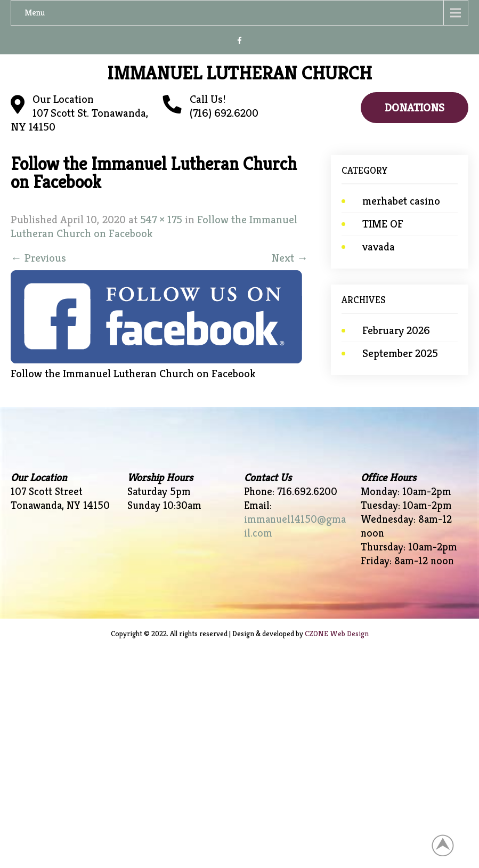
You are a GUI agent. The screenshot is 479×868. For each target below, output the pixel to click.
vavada (379, 247)
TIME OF (383, 224)
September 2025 (400, 353)
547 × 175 (161, 220)
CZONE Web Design (337, 634)
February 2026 (396, 330)
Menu (35, 13)
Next (290, 258)
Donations (415, 108)
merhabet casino (401, 201)
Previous (38, 258)
